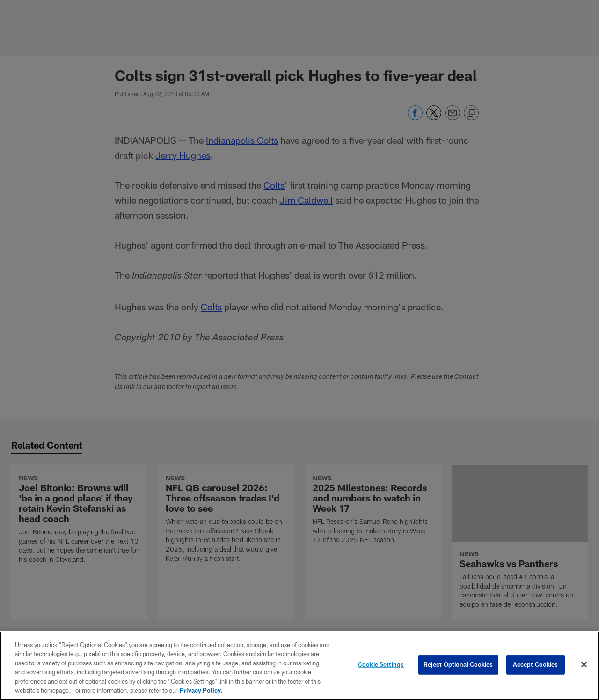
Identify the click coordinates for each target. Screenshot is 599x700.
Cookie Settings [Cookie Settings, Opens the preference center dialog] (381, 664)
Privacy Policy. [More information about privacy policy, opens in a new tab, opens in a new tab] (201, 690)
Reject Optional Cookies (458, 664)
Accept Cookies (536, 664)
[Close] (584, 665)
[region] (299, 666)
